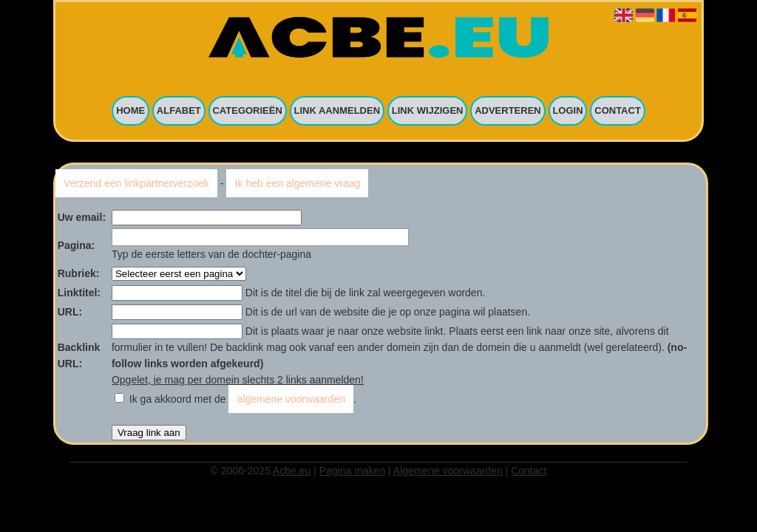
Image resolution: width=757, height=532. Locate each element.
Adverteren (508, 111)
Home (130, 111)
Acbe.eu (292, 471)
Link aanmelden (337, 111)
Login (567, 111)
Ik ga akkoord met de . (243, 399)
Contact (618, 111)
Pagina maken (353, 471)
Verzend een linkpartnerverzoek (136, 183)
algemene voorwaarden (291, 399)
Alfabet (179, 111)
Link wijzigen (428, 111)
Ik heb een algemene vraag (298, 183)
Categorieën (247, 111)
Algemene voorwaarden (448, 471)
